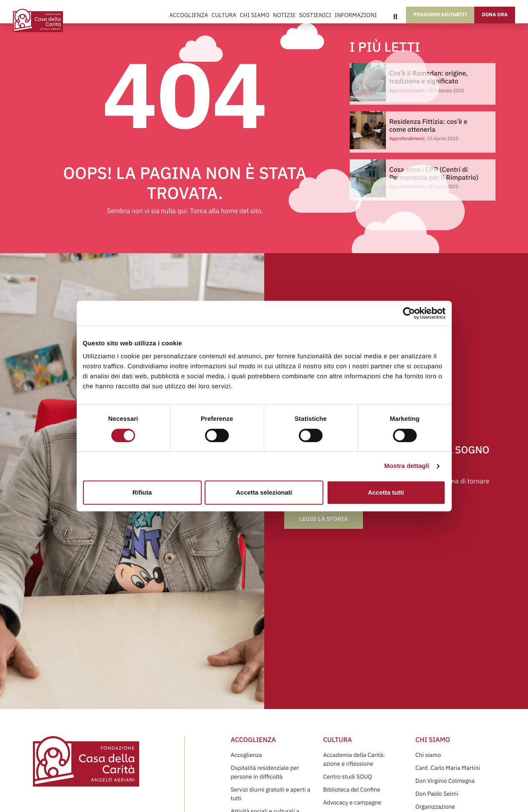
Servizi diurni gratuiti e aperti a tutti (270, 794)
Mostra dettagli (407, 466)
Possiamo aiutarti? (440, 15)
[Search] (395, 17)
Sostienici (315, 15)
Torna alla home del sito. (226, 211)
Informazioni (356, 15)
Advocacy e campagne (352, 802)
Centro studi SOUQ (347, 777)
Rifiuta (142, 492)
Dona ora (495, 15)
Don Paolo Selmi (437, 794)
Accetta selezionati (264, 492)
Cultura (224, 15)
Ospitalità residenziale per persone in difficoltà (265, 772)
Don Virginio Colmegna (445, 781)
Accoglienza (189, 15)
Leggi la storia (324, 519)
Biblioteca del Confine (352, 789)
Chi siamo (428, 755)
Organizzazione (435, 807)
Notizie (284, 15)
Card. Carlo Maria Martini (448, 768)
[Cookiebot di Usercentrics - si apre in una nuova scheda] (409, 313)
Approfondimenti (407, 139)
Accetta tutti (386, 492)
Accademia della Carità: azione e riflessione (354, 759)
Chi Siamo (254, 15)
